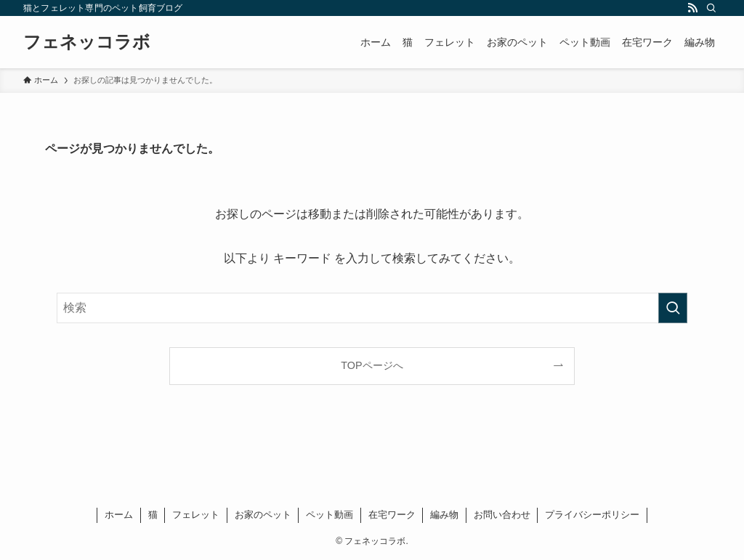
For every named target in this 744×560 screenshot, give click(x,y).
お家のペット (263, 515)
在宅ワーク (392, 515)
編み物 (444, 515)
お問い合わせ (502, 515)
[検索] (711, 8)
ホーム (119, 515)
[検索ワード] (372, 308)
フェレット (196, 515)
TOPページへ (372, 365)
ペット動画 (329, 515)
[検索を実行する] (673, 308)
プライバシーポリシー (592, 515)
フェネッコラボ (87, 42)
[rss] (692, 8)
